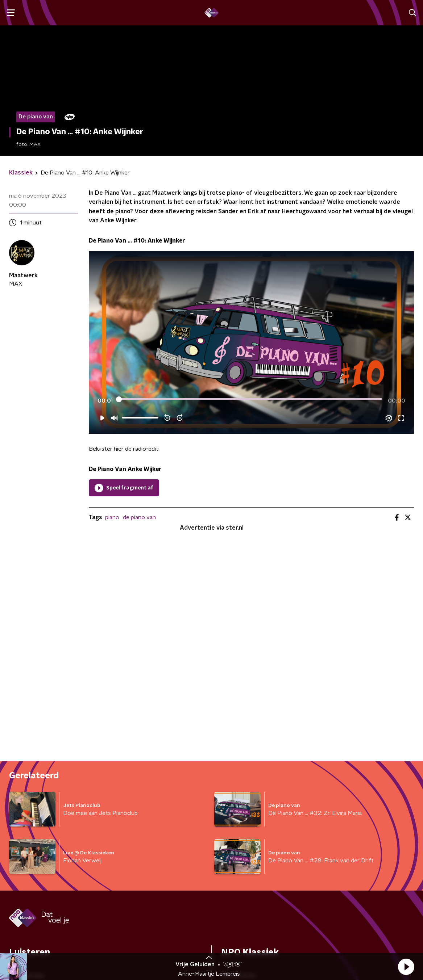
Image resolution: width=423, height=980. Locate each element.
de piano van (139, 517)
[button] (406, 967)
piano (112, 517)
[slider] (250, 399)
